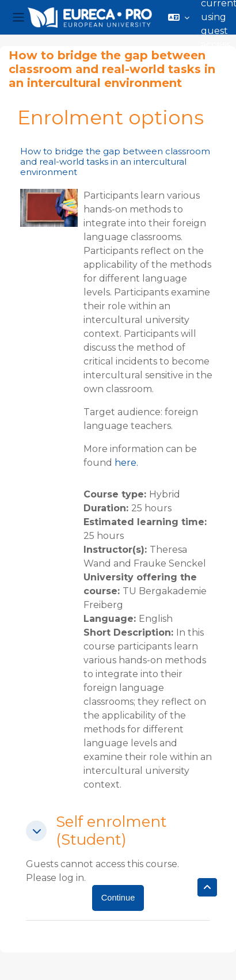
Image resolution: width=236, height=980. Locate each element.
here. (126, 463)
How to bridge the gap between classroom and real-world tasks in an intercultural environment (115, 162)
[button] (179, 17)
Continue (118, 898)
